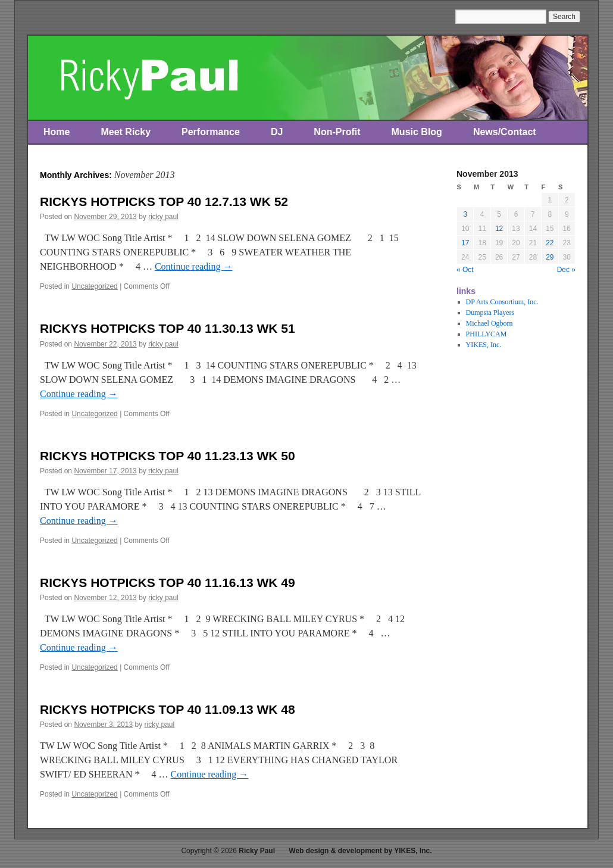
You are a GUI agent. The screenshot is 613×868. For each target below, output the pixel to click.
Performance (211, 132)
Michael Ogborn (490, 323)
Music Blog (417, 132)
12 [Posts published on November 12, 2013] (499, 229)
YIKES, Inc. (484, 345)
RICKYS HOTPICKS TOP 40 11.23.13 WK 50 (168, 456)
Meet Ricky (126, 132)
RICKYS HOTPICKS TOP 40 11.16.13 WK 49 (168, 583)
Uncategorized (94, 286)
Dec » (566, 270)
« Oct (465, 270)
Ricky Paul (257, 851)
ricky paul (163, 217)
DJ (277, 132)
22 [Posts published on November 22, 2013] (550, 243)
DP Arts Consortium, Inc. (502, 302)
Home (57, 132)
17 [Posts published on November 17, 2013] (465, 243)
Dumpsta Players (490, 313)
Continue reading (194, 266)
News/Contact (505, 132)
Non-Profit (337, 132)
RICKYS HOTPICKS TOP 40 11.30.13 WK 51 (168, 328)
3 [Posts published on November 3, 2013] (465, 214)
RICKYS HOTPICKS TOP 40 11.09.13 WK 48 (168, 709)
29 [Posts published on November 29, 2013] (550, 257)
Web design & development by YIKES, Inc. (360, 851)
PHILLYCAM (487, 334)
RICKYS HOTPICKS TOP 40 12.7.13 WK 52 (164, 202)
